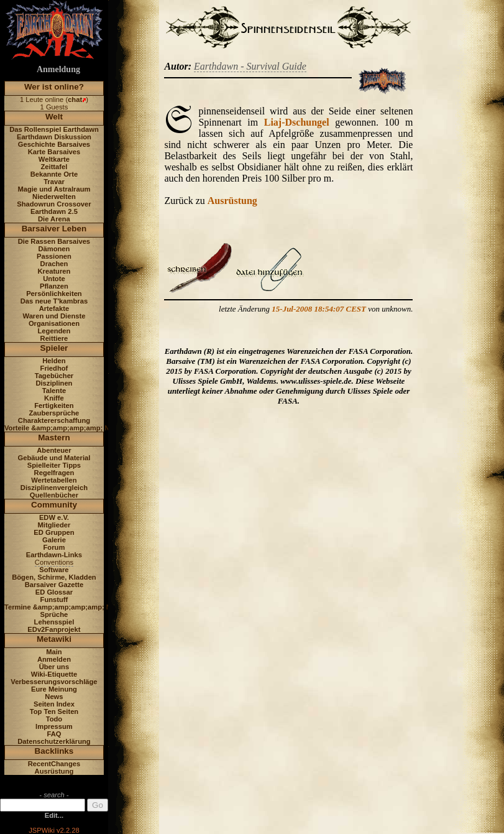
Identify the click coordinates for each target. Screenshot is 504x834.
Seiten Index (54, 704)
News (54, 697)
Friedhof (54, 368)
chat (75, 100)
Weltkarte (54, 159)
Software (54, 570)
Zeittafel (54, 167)
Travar (54, 182)
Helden (54, 361)
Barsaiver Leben (54, 229)
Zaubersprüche (54, 413)
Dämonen (54, 249)
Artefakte (54, 308)
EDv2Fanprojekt (54, 629)
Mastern (54, 438)
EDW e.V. (54, 517)
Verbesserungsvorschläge (54, 682)
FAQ (54, 734)
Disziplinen (54, 383)
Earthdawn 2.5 (54, 211)
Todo (54, 719)
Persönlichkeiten (54, 294)
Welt (54, 117)
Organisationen (54, 323)
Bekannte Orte (54, 174)
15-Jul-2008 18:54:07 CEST (319, 309)
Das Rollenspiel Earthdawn (54, 129)
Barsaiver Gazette (54, 585)
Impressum (54, 726)
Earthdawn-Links (54, 555)
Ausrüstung (54, 771)
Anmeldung (58, 69)
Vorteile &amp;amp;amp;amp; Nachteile (70, 428)
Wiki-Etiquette (54, 674)
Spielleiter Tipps (54, 465)
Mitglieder (54, 525)
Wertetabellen (54, 480)
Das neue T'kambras (54, 301)
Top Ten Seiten (54, 711)
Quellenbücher (54, 495)
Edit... (54, 815)
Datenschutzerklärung (54, 741)
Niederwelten (54, 197)
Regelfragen (54, 473)
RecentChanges (54, 764)
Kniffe (54, 398)
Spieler (54, 348)
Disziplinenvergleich (54, 488)
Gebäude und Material (54, 458)
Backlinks (54, 751)
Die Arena (54, 219)
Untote (54, 279)
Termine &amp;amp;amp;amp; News (64, 607)
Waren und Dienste (54, 316)
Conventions (54, 562)
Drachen (54, 264)
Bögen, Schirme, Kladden (54, 577)
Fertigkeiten (54, 405)
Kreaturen (54, 271)
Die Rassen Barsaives (54, 241)
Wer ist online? (54, 87)
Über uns (54, 667)
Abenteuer (54, 450)
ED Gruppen (54, 532)
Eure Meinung (54, 689)
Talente (54, 391)
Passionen (54, 256)
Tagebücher (54, 376)
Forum (54, 547)
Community (54, 505)
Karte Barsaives (54, 152)
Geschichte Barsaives (54, 144)
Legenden (54, 331)
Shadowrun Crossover (54, 204)
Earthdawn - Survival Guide (250, 66)
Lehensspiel (54, 622)
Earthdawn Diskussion (54, 137)
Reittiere (54, 338)
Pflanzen (54, 286)
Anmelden (54, 659)
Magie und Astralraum (54, 189)
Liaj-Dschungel (297, 122)
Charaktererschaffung (54, 420)
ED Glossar (54, 592)
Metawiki (54, 639)
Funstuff (54, 600)
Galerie (54, 540)
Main (54, 652)
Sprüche (54, 614)
